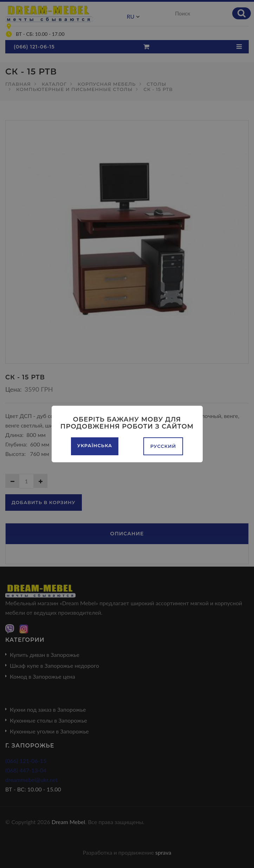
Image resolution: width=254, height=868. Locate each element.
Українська (95, 445)
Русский (163, 446)
